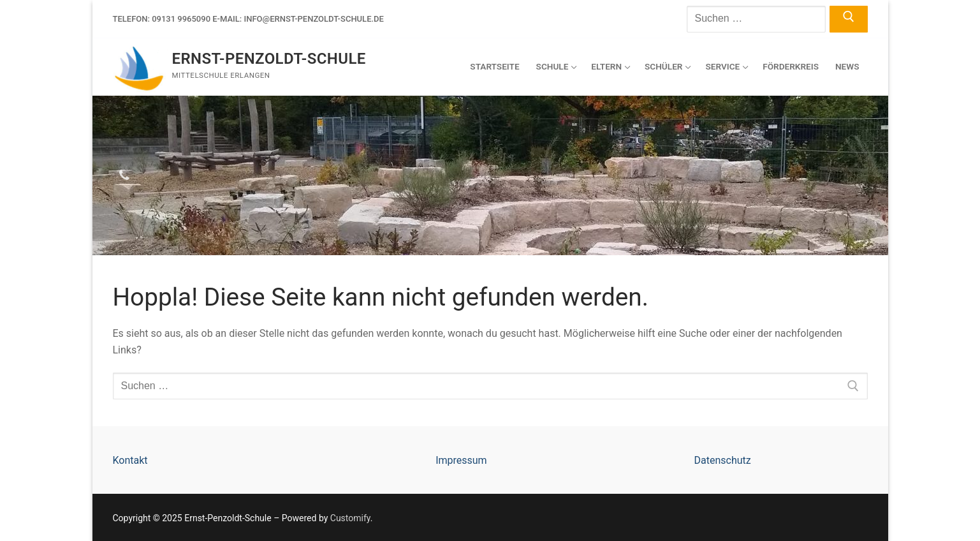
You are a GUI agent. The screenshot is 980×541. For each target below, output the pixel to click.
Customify (350, 518)
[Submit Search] (848, 19)
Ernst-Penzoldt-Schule (269, 59)
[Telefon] (124, 175)
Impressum (461, 460)
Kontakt (130, 460)
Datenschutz (722, 460)
